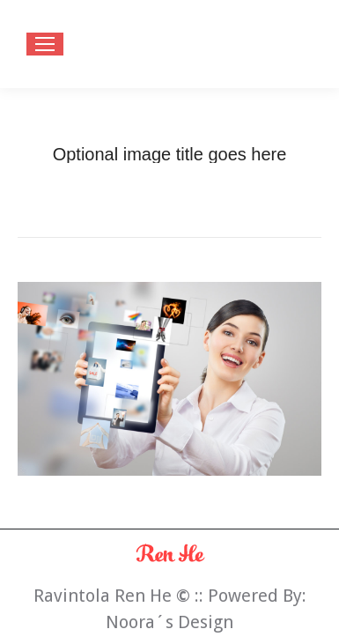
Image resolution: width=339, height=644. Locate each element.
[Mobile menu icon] (45, 44)
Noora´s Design (169, 622)
